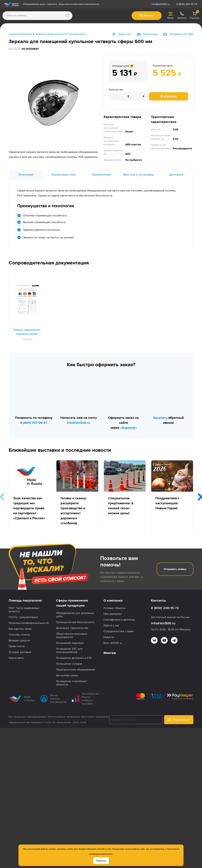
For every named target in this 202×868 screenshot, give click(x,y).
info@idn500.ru (161, 4)
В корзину (169, 96)
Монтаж (110, 653)
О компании (113, 601)
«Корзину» (129, 428)
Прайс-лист (125, 34)
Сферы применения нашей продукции (72, 603)
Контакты (158, 601)
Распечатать (150, 34)
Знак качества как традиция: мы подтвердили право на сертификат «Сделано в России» (29, 508)
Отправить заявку (175, 569)
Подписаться (179, 720)
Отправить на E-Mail (181, 34)
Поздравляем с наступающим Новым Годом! (167, 503)
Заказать (160, 418)
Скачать (27, 339)
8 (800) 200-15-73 (187, 4)
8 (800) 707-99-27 (34, 423)
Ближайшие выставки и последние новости (60, 450)
